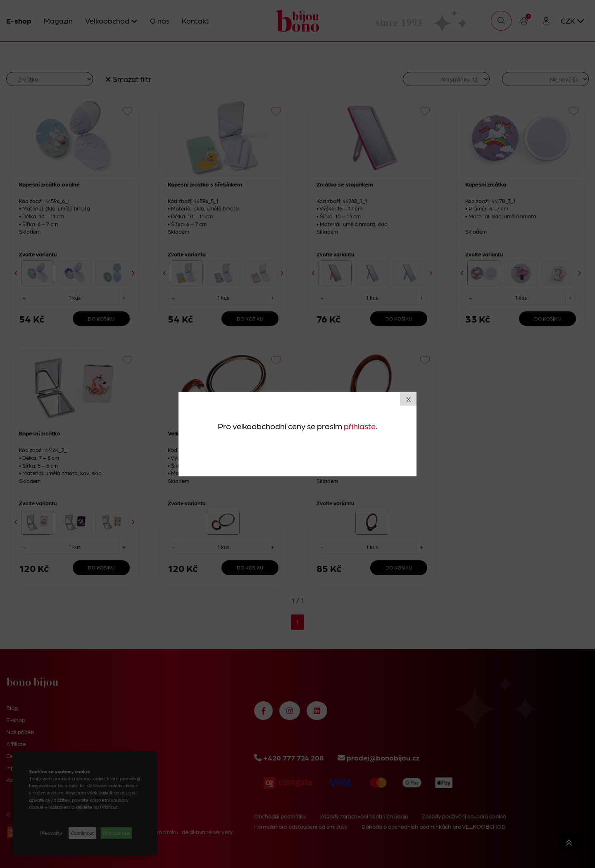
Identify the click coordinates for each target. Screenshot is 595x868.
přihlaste (360, 426)
